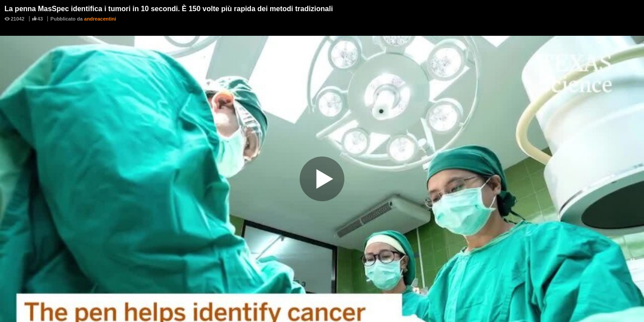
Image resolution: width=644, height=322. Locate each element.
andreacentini (100, 19)
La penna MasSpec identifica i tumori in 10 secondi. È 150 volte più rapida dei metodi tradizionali (169, 9)
